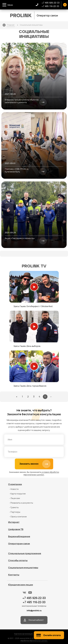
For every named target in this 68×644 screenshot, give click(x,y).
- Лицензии (15, 498)
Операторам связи (19, 544)
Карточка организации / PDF (26, 634)
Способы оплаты (18, 561)
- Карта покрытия (17, 494)
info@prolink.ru (34, 611)
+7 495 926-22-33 (51, 3)
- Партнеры (15, 512)
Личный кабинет (36, 620)
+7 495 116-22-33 (50, 6)
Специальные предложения (25, 554)
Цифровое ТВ (16, 529)
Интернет (14, 522)
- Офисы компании (18, 517)
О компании (15, 484)
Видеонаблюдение (19, 537)
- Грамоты (14, 508)
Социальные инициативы (23, 568)
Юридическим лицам (21, 585)
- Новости (14, 489)
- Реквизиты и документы (21, 503)
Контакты (14, 575)
